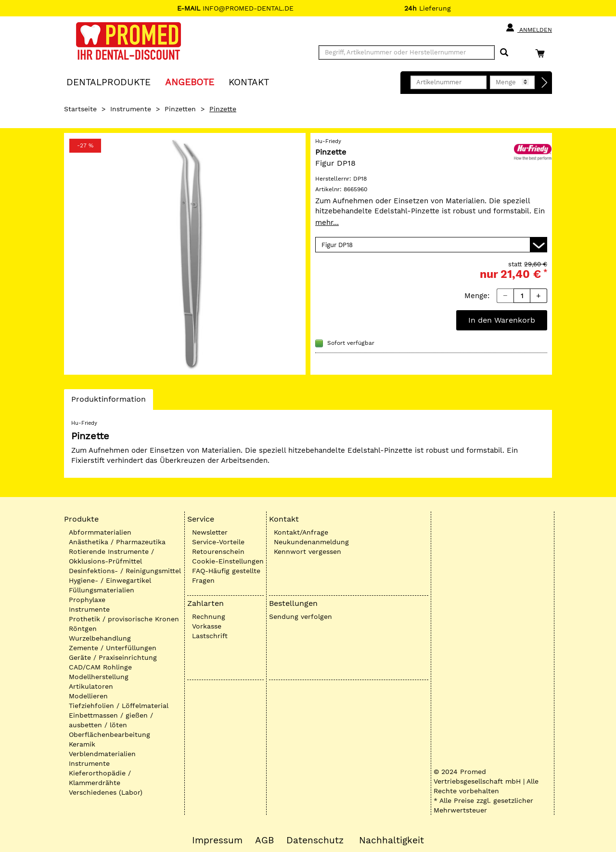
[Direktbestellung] (545, 83)
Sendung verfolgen (301, 616)
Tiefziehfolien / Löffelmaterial (119, 706)
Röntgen (83, 629)
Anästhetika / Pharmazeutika (117, 542)
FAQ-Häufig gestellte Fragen (226, 576)
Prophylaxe (87, 600)
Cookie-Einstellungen (228, 561)
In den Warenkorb (502, 320)
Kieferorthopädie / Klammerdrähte (100, 778)
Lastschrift (210, 636)
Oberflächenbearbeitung (109, 734)
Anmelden (529, 28)
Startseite (80, 109)
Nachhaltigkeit (391, 840)
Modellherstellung (99, 677)
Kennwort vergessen (308, 551)
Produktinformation (108, 402)
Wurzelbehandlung (100, 638)
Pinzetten (180, 109)
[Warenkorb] (542, 53)
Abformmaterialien (100, 532)
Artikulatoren (91, 686)
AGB (264, 840)
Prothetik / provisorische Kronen (124, 619)
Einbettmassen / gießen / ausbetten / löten (111, 720)
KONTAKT (249, 82)
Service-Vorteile (218, 542)
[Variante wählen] (431, 245)
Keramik (82, 744)
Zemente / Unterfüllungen (113, 648)
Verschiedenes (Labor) (106, 792)
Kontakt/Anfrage (301, 532)
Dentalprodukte (109, 82)
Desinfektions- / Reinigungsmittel (125, 571)
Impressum (217, 840)
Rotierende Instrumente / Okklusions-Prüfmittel (111, 556)
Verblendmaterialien (102, 754)
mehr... (327, 223)
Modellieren (88, 696)
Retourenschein (218, 551)
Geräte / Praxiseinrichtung (113, 657)
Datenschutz (315, 840)
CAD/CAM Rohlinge (100, 667)
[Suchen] (504, 53)
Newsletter (210, 532)
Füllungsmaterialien (102, 590)
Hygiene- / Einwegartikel (110, 580)
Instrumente (131, 109)
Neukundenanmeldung (311, 542)
